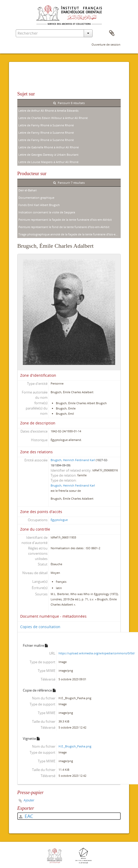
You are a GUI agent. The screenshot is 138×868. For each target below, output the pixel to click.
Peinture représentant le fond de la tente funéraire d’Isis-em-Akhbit (64, 227)
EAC (26, 816)
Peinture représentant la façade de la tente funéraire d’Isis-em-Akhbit (65, 220)
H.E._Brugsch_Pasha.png (75, 746)
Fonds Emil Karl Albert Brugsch (39, 205)
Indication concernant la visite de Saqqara (47, 212)
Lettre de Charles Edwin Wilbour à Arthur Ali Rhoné (53, 118)
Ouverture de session (106, 44)
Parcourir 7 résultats (69, 183)
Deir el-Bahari (28, 190)
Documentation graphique (36, 198)
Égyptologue (59, 520)
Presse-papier (112, 33)
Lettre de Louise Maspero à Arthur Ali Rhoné (48, 162)
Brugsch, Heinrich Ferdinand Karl (73, 460)
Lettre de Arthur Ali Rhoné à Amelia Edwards (48, 110)
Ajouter (29, 800)
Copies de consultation (40, 627)
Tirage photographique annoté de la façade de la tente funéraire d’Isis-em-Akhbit (70, 234)
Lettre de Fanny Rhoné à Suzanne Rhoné (46, 125)
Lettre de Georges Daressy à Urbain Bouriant (48, 155)
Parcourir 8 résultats (69, 103)
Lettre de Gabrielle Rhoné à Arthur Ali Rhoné (49, 147)
